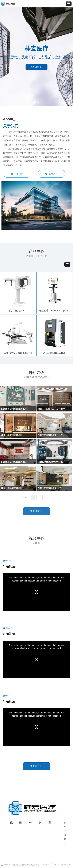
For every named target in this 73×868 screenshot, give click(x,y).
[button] (69, 4)
